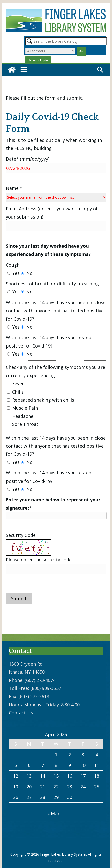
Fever (15, 383)
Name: (14, 188)
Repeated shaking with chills (40, 400)
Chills (15, 392)
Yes (13, 273)
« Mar (53, 813)
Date (28, 159)
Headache (20, 416)
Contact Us (21, 713)
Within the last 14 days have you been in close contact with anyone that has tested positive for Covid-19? (56, 311)
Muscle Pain (22, 408)
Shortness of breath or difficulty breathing (52, 284)
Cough (13, 265)
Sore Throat (23, 424)
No (27, 273)
